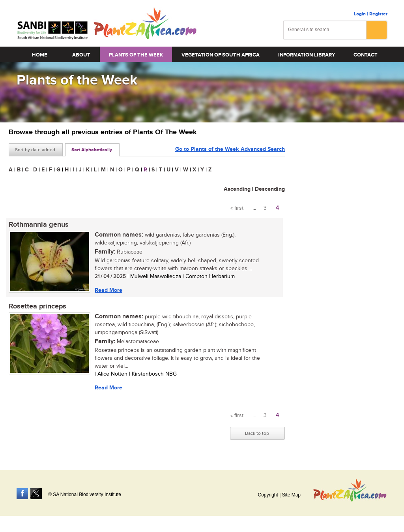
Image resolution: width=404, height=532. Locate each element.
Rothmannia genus (39, 225)
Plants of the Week (136, 55)
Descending (270, 189)
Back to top (257, 433)
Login (360, 14)
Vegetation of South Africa (221, 55)
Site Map (291, 495)
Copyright (268, 495)
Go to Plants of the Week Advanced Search (230, 149)
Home (40, 55)
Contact (366, 55)
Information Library (307, 55)
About (81, 55)
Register (378, 14)
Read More (108, 290)
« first (237, 208)
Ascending (237, 189)
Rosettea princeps (37, 306)
